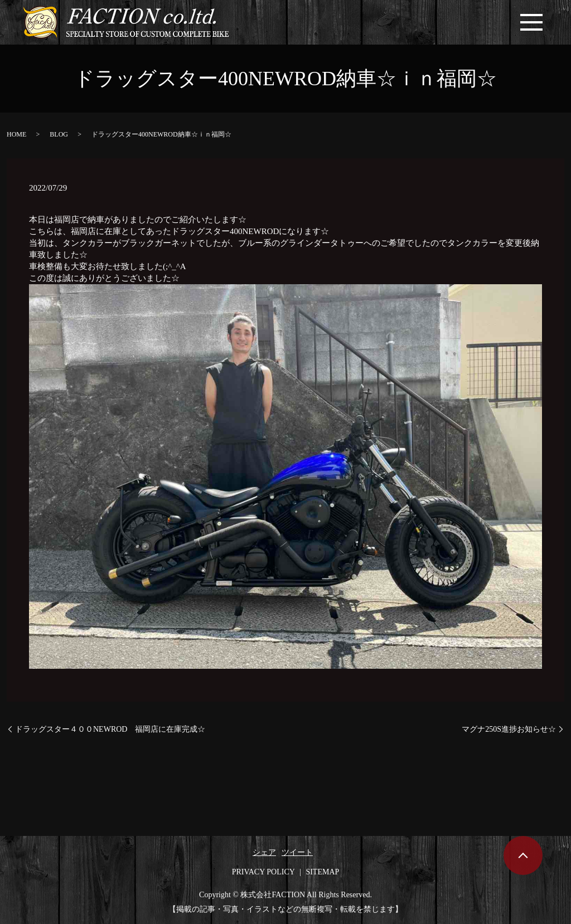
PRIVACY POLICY (263, 872)
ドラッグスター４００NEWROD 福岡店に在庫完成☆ (110, 729)
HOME (16, 134)
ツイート (297, 852)
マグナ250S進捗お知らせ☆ (509, 729)
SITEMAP (322, 872)
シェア (264, 852)
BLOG (59, 134)
